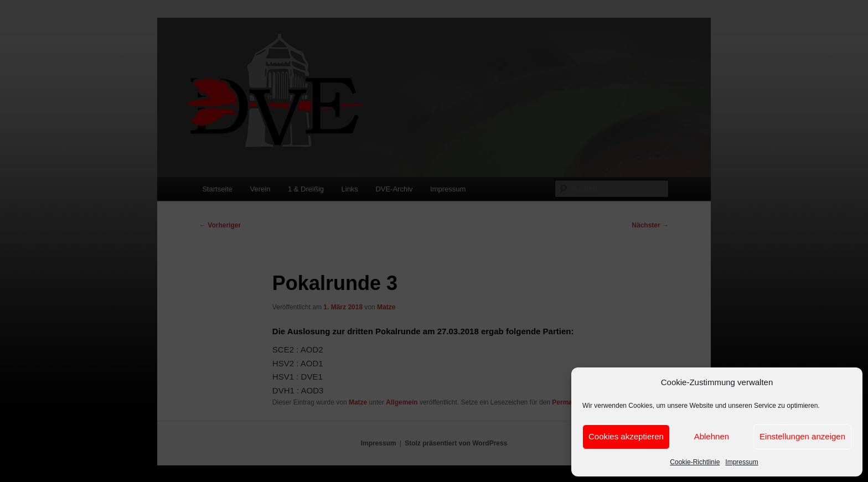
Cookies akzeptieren (626, 436)
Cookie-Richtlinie (695, 462)
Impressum (742, 462)
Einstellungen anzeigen (802, 436)
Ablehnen (712, 436)
